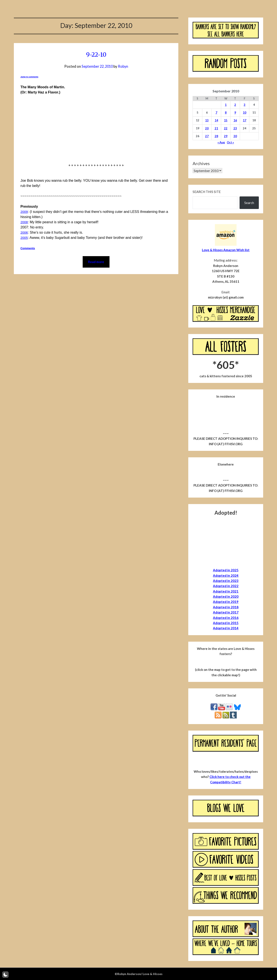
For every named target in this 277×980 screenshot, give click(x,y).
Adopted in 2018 (226, 607)
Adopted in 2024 (226, 575)
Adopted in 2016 (226, 618)
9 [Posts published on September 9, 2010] (235, 112)
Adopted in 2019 (226, 602)
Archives (201, 163)
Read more (96, 262)
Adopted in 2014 (226, 628)
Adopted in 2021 (226, 591)
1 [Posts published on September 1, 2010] (226, 105)
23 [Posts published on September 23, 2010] (235, 128)
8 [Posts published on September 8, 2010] (226, 112)
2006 (24, 232)
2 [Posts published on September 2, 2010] (235, 105)
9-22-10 (96, 54)
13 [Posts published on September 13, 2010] (207, 120)
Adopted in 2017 (226, 612)
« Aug (221, 142)
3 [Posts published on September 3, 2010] (245, 105)
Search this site (207, 192)
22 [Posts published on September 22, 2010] (226, 128)
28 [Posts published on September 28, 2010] (216, 136)
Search (249, 203)
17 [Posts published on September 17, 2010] (245, 120)
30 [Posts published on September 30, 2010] (235, 136)
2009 (24, 212)
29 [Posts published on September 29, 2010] (226, 136)
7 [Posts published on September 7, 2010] (216, 112)
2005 (24, 238)
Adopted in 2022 (226, 586)
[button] (5, 975)
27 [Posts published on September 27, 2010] (207, 136)
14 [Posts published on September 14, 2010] (216, 120)
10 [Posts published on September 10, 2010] (245, 112)
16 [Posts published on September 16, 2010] (235, 120)
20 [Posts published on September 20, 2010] (207, 128)
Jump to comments (29, 77)
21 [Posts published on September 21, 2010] (216, 128)
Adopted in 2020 (226, 596)
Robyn (124, 66)
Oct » (230, 142)
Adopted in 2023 (226, 581)
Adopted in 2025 (226, 570)
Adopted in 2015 (226, 623)
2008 (24, 222)
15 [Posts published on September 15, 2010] (226, 120)
